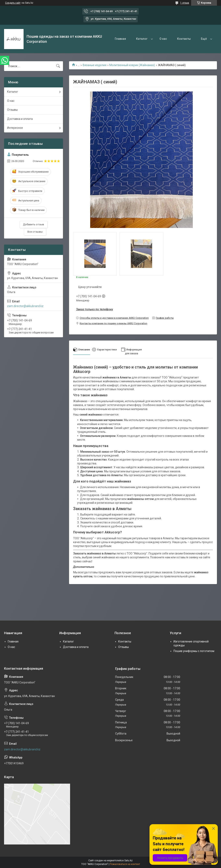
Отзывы (12, 110)
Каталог (142, 39)
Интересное (15, 128)
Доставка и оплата (20, 119)
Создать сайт (13, 3)
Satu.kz (128, 860)
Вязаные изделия (95, 65)
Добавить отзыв (34, 224)
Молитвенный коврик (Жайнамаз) (132, 65)
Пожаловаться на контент (125, 864)
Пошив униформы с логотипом (194, 651)
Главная (120, 39)
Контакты (184, 39)
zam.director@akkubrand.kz (25, 306)
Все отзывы (35, 232)
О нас (163, 39)
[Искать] (58, 66)
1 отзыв (185, 3)
